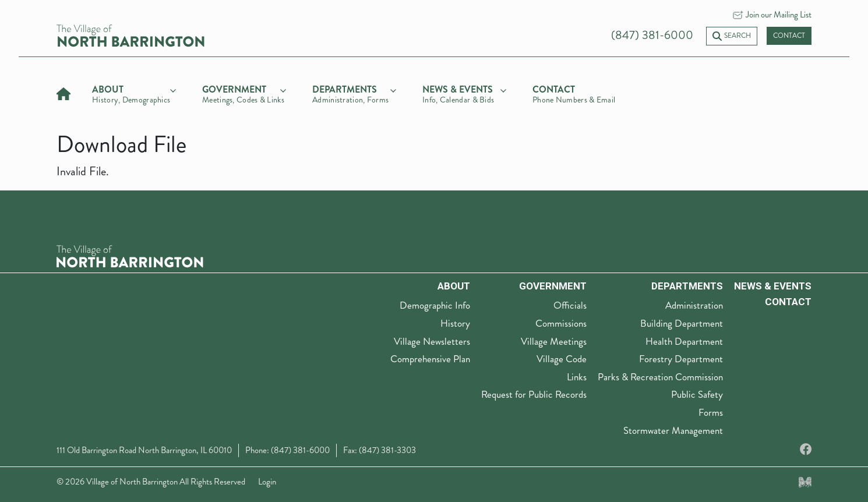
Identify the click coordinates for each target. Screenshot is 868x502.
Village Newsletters (432, 341)
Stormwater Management (673, 430)
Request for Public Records (534, 394)
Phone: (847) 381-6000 (287, 450)
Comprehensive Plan (430, 359)
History (455, 323)
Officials (570, 305)
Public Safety (697, 394)
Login (267, 482)
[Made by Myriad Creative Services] (805, 482)
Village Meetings (554, 341)
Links (577, 377)
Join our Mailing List (779, 15)
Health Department (684, 341)
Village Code (562, 359)
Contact (789, 36)
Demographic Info (435, 305)
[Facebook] (806, 450)
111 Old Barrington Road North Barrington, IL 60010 (144, 450)
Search (732, 36)
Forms (711, 412)
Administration (694, 305)
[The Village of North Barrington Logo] (130, 255)
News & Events (773, 286)
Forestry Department (681, 359)
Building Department (682, 323)
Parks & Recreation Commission (660, 377)
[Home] (63, 92)
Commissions (561, 323)
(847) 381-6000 (652, 35)
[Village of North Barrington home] (130, 35)
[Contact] (574, 93)
